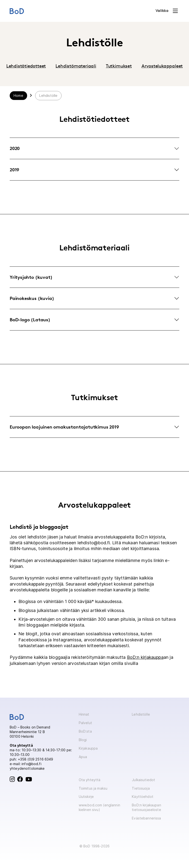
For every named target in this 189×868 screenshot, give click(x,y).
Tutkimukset (119, 66)
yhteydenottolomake (27, 768)
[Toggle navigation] (167, 11)
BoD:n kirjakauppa (145, 657)
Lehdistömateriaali (76, 66)
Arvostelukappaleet (162, 66)
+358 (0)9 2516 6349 (36, 759)
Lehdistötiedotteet (26, 66)
